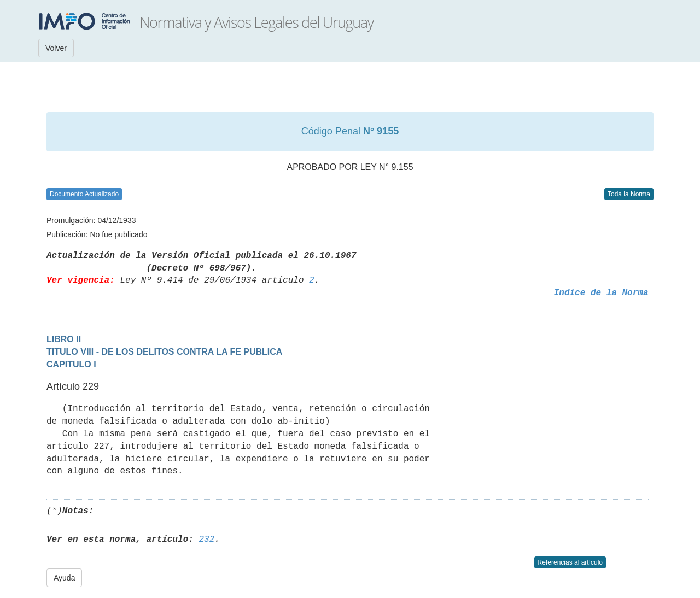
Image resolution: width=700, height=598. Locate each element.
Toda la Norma (629, 194)
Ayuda (64, 578)
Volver (56, 48)
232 (206, 540)
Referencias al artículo (570, 562)
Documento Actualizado (84, 194)
